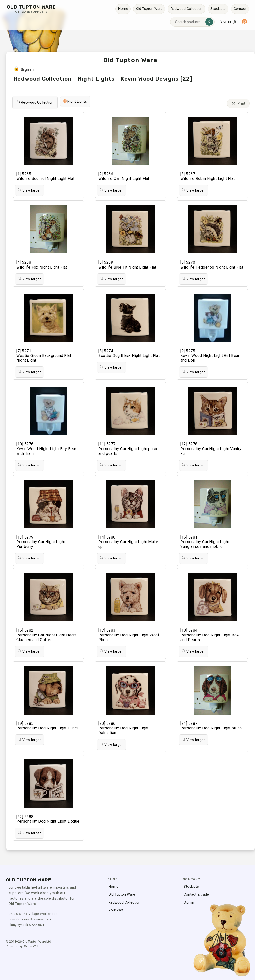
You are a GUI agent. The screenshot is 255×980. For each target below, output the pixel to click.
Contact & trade (196, 894)
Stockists (218, 9)
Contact (240, 9)
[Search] (209, 22)
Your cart (116, 910)
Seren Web (32, 946)
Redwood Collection (187, 9)
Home (123, 9)
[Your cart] (244, 22)
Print (238, 104)
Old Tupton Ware (149, 9)
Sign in (229, 22)
